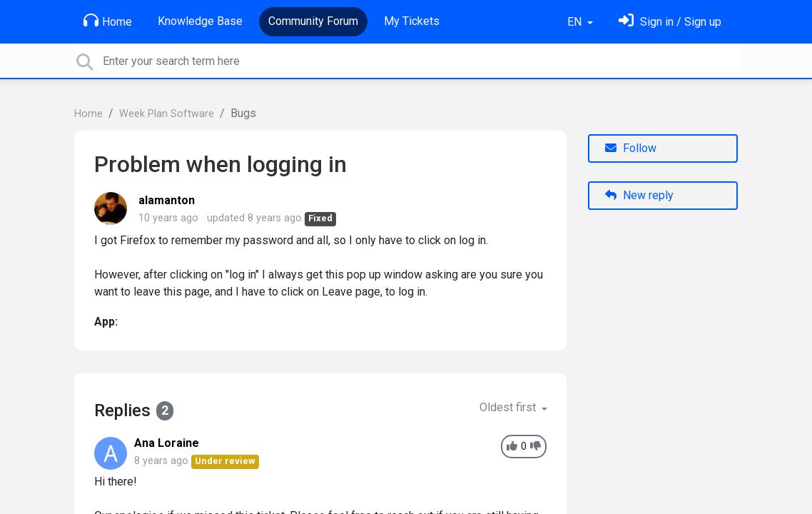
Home (108, 21)
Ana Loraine (167, 443)
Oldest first (509, 407)
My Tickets (412, 21)
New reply (639, 195)
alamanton (167, 200)
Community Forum (313, 21)
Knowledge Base (200, 21)
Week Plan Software (167, 114)
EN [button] (576, 22)
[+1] (512, 447)
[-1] (536, 447)
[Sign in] (670, 22)
